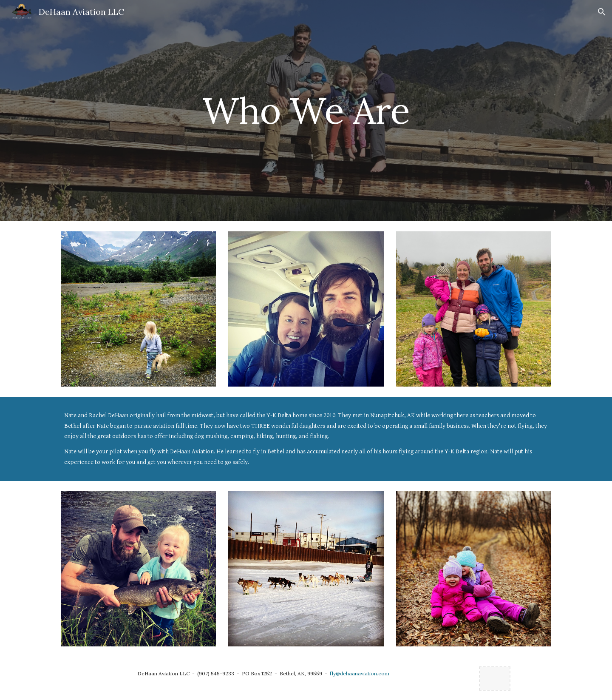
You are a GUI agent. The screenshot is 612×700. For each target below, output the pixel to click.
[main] (306, 110)
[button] (602, 12)
